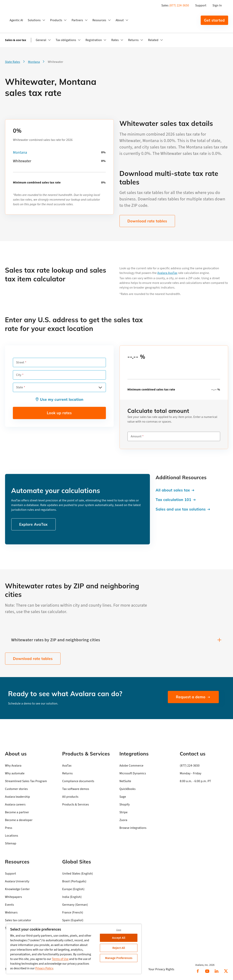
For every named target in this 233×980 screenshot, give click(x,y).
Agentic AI (16, 20)
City (19, 375)
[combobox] (59, 387)
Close (119, 930)
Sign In (217, 5)
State (20, 387)
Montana (20, 153)
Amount (136, 436)
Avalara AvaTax (167, 273)
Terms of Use (60, 959)
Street (20, 362)
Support (201, 5)
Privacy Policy (44, 968)
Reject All (119, 948)
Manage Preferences (119, 958)
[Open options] (100, 387)
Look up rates (59, 413)
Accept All (119, 938)
